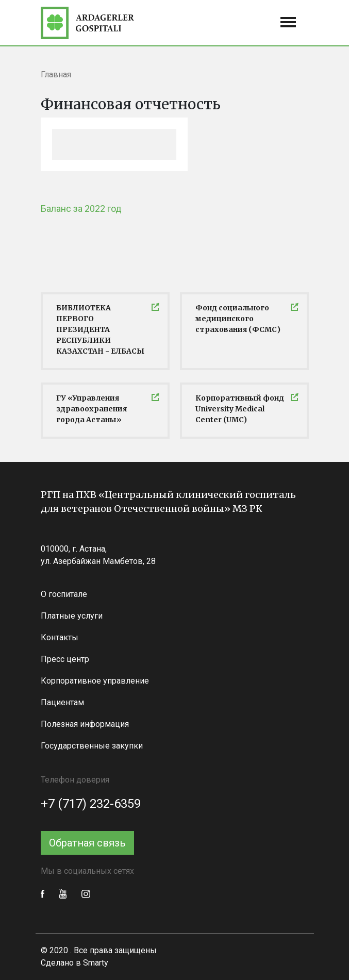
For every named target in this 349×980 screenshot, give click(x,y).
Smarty (96, 963)
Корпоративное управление (95, 681)
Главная (56, 74)
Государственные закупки (92, 746)
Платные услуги (72, 616)
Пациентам (62, 702)
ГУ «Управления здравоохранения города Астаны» (92, 409)
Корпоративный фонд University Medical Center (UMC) (240, 409)
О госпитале (64, 594)
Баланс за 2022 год (81, 209)
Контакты (60, 637)
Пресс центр (65, 659)
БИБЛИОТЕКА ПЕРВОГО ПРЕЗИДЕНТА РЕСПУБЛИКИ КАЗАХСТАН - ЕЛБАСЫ (100, 329)
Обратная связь (87, 843)
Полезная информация (85, 724)
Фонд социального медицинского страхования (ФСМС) (238, 319)
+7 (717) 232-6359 (91, 804)
